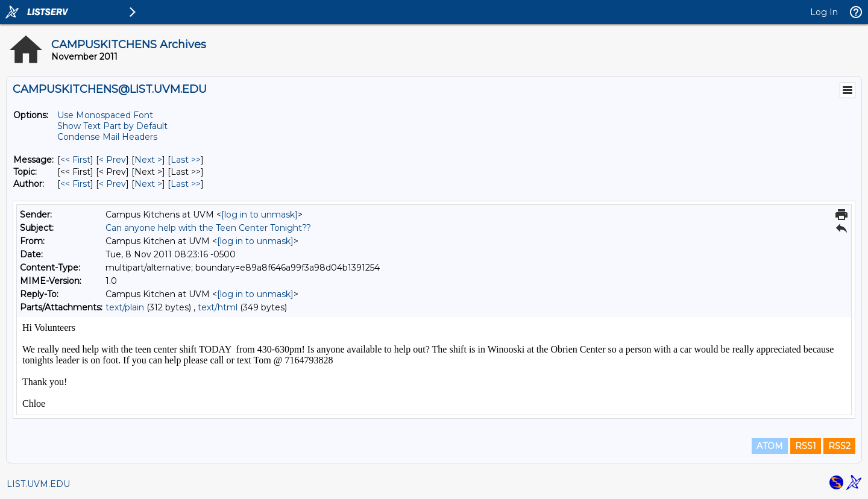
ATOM (770, 446)
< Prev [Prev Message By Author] (112, 184)
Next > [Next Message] (148, 160)
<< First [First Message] (75, 160)
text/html (218, 307)
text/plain (125, 307)
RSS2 (839, 446)
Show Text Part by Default (112, 126)
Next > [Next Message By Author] (148, 184)
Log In (824, 12)
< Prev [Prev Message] (112, 160)
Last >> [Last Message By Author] (186, 184)
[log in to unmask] (259, 215)
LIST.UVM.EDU (38, 484)
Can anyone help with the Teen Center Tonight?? (208, 228)
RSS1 (806, 446)
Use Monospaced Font (105, 115)
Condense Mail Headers (107, 137)
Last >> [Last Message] (186, 160)
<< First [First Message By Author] (75, 184)
